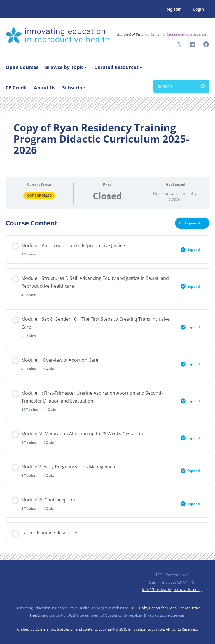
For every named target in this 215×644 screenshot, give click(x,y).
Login (198, 9)
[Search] (203, 86)
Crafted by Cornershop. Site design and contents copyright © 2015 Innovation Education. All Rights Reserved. (107, 629)
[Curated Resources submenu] (141, 67)
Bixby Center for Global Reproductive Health (175, 34)
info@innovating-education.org (172, 589)
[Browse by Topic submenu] (86, 67)
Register (173, 9)
